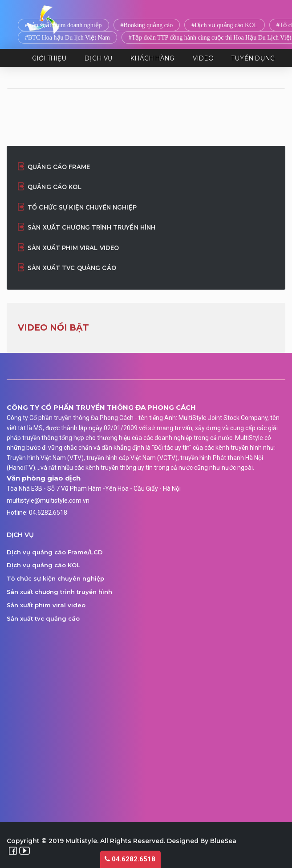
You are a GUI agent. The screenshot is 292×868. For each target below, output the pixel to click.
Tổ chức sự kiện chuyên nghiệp (82, 207)
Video (203, 58)
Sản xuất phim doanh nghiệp (65, 25)
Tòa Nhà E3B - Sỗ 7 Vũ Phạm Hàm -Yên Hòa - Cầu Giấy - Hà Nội (94, 489)
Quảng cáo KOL (55, 187)
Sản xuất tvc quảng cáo (72, 268)
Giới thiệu (49, 58)
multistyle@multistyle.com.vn (48, 501)
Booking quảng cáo (148, 25)
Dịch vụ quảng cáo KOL (226, 25)
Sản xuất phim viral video (73, 248)
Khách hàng (152, 58)
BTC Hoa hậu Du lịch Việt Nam (69, 38)
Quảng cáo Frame (59, 167)
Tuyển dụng (253, 58)
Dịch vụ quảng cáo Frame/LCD (55, 552)
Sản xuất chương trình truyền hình (91, 227)
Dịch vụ (99, 58)
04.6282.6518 (130, 859)
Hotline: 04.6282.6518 (37, 513)
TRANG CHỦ (20, 58)
